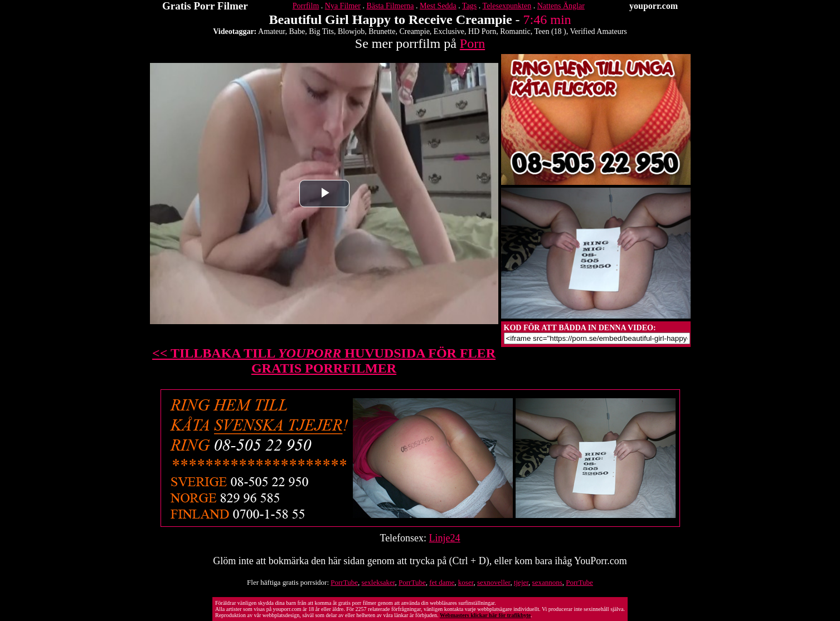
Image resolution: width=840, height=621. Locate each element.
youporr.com (654, 6)
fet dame (442, 582)
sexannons (547, 582)
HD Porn (482, 31)
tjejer (521, 582)
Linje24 (445, 538)
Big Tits (321, 31)
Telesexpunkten (507, 6)
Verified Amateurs (599, 31)
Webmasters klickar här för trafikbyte (485, 615)
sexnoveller (494, 582)
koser (466, 582)
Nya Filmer (343, 6)
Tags (469, 6)
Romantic (515, 31)
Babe (297, 31)
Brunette (382, 31)
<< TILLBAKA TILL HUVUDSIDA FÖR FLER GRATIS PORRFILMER (324, 361)
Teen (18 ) (550, 31)
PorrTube (344, 582)
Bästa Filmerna (390, 6)
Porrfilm (306, 6)
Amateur (271, 31)
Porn (472, 43)
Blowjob (351, 31)
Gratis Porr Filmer (205, 6)
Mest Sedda (438, 6)
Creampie (414, 31)
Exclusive (449, 31)
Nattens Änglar (561, 6)
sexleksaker (378, 582)
